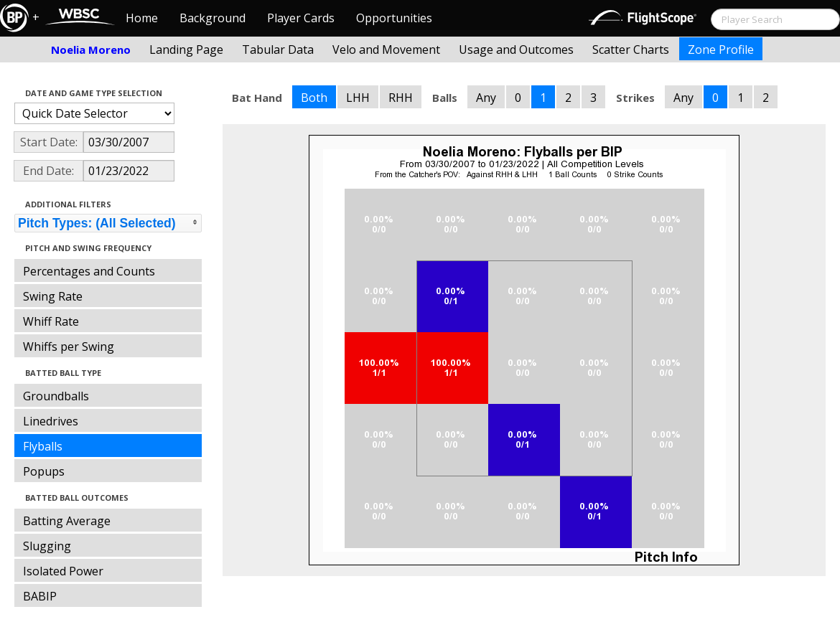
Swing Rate (53, 296)
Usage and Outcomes (516, 50)
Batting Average (67, 521)
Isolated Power (63, 571)
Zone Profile (721, 50)
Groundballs (56, 396)
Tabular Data (278, 50)
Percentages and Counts (89, 271)
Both (314, 98)
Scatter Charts (631, 50)
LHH (358, 98)
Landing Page (186, 50)
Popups (44, 471)
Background (213, 18)
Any (486, 98)
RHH (401, 98)
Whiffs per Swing (69, 347)
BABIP (40, 596)
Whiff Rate (51, 321)
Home (142, 18)
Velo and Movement (386, 50)
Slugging (47, 546)
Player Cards (301, 18)
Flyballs (43, 446)
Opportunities (394, 18)
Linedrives (51, 421)
